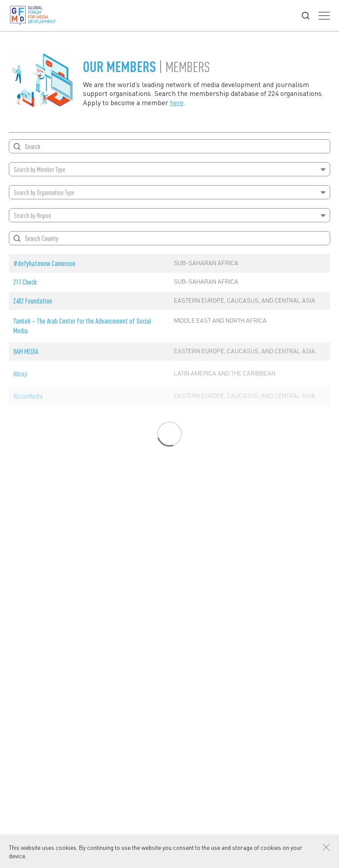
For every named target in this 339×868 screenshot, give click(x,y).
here (177, 102)
